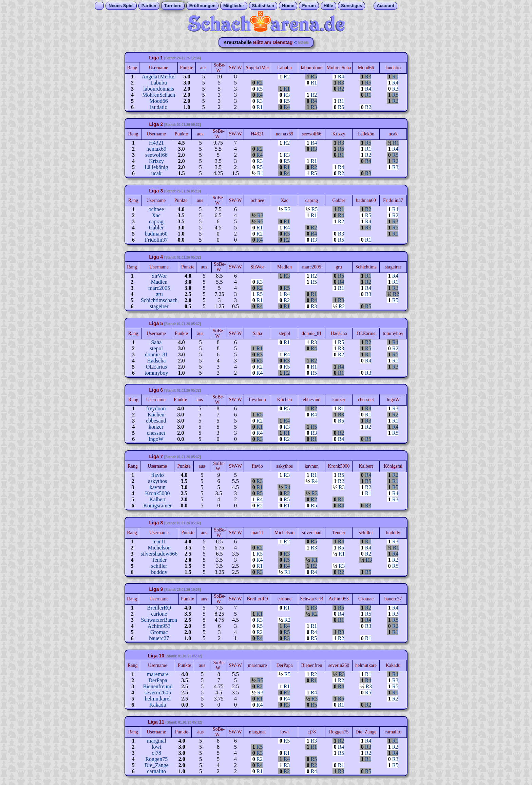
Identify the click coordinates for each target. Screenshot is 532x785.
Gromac (159, 632)
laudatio (159, 107)
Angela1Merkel (158, 77)
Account (385, 6)
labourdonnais (159, 89)
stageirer (159, 306)
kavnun (158, 487)
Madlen (159, 282)
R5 (314, 77)
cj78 (157, 753)
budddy (159, 572)
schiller (159, 566)
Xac (156, 215)
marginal (157, 741)
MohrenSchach (159, 95)
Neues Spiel (121, 6)
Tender (159, 560)
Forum (309, 6)
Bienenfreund (158, 686)
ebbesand (156, 421)
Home (288, 6)
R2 (287, 77)
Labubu (159, 83)
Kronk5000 (158, 493)
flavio (158, 475)
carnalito (156, 771)
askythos (157, 481)
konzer (156, 427)
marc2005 (159, 288)
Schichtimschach (159, 300)
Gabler (156, 228)
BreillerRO (159, 608)
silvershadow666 (159, 554)
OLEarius (156, 367)
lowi (156, 747)
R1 (395, 77)
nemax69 (157, 149)
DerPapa (158, 680)
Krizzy (156, 161)
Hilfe (328, 6)
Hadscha (156, 361)
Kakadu (158, 705)
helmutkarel (158, 699)
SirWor (159, 276)
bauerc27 (159, 638)
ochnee (156, 209)
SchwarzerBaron (159, 620)
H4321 (156, 143)
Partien (149, 6)
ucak (156, 173)
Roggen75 (156, 759)
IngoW (156, 439)
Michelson (159, 548)
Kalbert (157, 499)
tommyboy (156, 373)
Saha (156, 342)
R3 (368, 77)
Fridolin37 (156, 240)
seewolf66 (156, 155)
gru (159, 294)
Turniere (173, 6)
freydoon (156, 408)
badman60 (156, 234)
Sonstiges (351, 6)
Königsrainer (157, 506)
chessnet (156, 433)
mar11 (159, 541)
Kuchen (156, 415)
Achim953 (159, 626)
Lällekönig (156, 167)
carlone (159, 614)
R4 (341, 77)
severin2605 (158, 693)
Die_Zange (157, 765)
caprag (156, 221)
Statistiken (263, 6)
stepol (156, 348)
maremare (158, 674)
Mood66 (159, 101)
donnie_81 (156, 354)
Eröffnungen (202, 6)
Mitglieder (234, 6)
